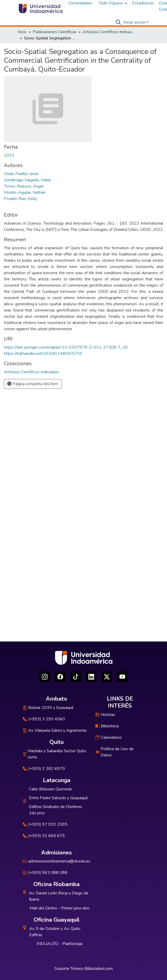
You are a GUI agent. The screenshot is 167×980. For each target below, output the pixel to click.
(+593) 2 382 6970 (44, 769)
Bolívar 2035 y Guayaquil (48, 708)
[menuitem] (112, 3)
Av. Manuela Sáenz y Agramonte (55, 730)
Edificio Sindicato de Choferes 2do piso (56, 810)
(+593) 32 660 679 (44, 836)
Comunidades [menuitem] (80, 3)
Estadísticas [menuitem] (143, 3)
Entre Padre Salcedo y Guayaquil (58, 798)
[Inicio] (40, 9)
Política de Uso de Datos (115, 752)
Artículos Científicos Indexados (109, 32)
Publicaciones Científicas (55, 32)
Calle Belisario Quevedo (51, 789)
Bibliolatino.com (99, 969)
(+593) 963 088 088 (45, 873)
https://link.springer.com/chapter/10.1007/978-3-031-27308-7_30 (66, 347)
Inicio (22, 32)
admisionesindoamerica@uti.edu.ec (56, 861)
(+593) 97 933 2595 (45, 824)
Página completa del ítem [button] (33, 384)
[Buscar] (119, 22)
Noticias (105, 715)
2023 (9, 155)
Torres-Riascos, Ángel (24, 186)
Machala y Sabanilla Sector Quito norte (55, 754)
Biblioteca (107, 726)
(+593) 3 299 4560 (44, 719)
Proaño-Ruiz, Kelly (20, 199)
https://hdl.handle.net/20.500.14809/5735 (43, 354)
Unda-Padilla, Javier (21, 174)
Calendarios (109, 737)
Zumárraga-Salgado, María (27, 180)
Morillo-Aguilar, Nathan (25, 192)
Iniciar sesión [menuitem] (135, 22)
